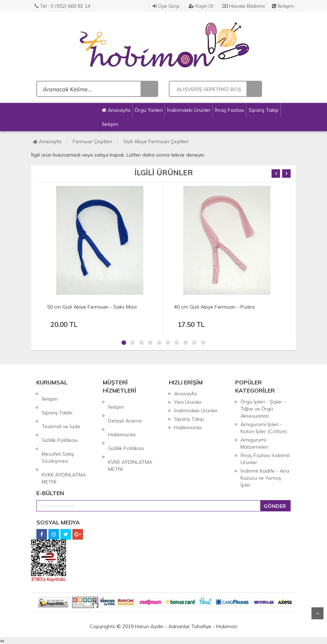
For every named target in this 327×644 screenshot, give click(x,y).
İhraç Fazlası (230, 110)
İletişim (283, 6)
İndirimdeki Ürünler (189, 110)
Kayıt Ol (201, 6)
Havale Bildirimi (244, 6)
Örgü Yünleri (149, 110)
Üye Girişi (166, 6)
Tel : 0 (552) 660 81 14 (63, 6)
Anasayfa (116, 110)
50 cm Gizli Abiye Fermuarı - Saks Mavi (92, 307)
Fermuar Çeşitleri (92, 141)
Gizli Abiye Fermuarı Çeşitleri (156, 141)
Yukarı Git (317, 613)
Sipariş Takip (264, 110)
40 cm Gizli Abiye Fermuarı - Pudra (214, 307)
